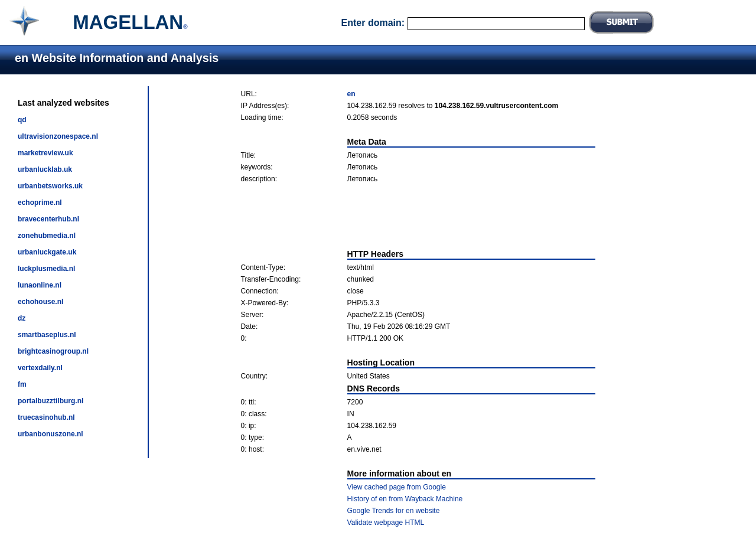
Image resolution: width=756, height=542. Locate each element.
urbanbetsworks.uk (50, 186)
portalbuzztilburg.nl (50, 401)
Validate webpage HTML (386, 523)
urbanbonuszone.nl (50, 434)
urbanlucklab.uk (45, 169)
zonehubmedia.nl (47, 236)
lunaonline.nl (40, 285)
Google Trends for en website (394, 511)
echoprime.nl (40, 203)
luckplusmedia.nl (46, 269)
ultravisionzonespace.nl (58, 136)
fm (22, 384)
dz (22, 318)
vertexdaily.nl (40, 368)
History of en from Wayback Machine (405, 499)
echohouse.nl (40, 302)
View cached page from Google (397, 487)
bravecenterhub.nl (48, 219)
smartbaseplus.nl (47, 335)
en (351, 94)
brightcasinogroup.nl (53, 351)
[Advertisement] (418, 216)
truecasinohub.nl (46, 417)
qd (22, 120)
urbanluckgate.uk (47, 252)
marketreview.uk (45, 153)
